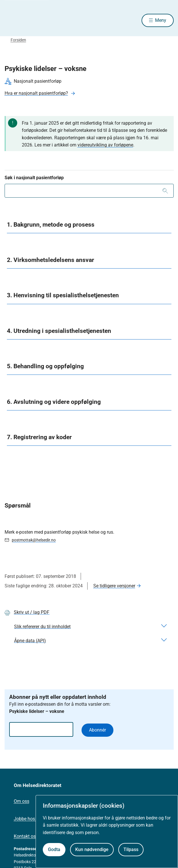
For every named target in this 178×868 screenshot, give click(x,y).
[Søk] (165, 191)
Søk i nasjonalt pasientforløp (34, 178)
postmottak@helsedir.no (34, 540)
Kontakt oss (26, 836)
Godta (54, 849)
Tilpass (131, 849)
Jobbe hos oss (29, 819)
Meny (161, 20)
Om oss (22, 801)
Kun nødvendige (92, 849)
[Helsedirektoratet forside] (11, 20)
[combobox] (89, 191)
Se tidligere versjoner (114, 586)
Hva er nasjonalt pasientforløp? (36, 93)
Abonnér (97, 730)
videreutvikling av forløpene (105, 145)
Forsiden (18, 40)
